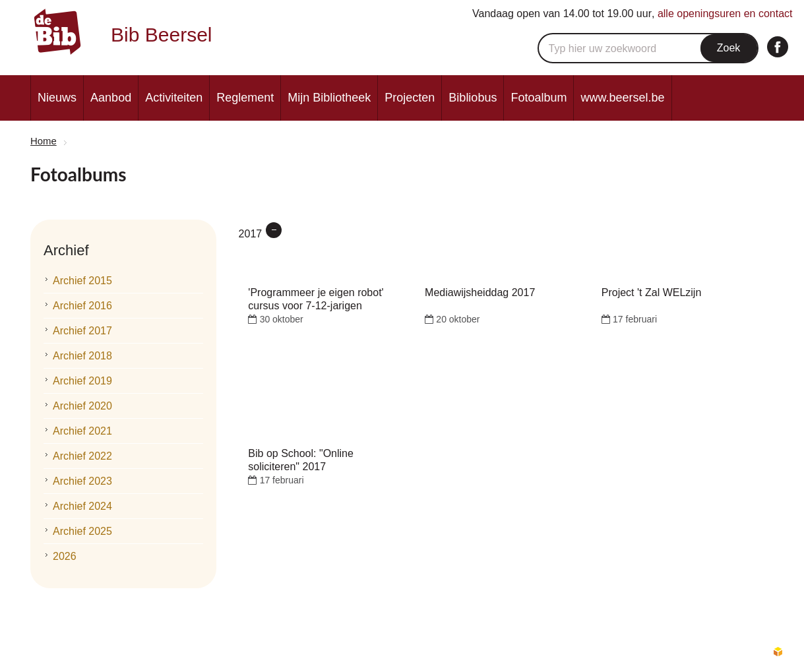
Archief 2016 (82, 306)
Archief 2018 (82, 356)
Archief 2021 (82, 431)
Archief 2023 (82, 481)
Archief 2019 (82, 381)
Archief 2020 (82, 406)
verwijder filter (274, 230)
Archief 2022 (82, 456)
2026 (65, 556)
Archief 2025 (82, 531)
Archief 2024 (82, 506)
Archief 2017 (82, 331)
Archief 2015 (82, 281)
